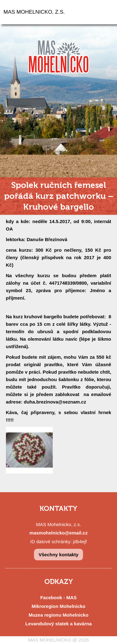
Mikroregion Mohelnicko (58, 606)
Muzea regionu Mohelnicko (59, 615)
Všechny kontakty (59, 555)
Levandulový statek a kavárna (58, 624)
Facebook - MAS (58, 597)
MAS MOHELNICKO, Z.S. (34, 12)
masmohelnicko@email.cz (58, 533)
